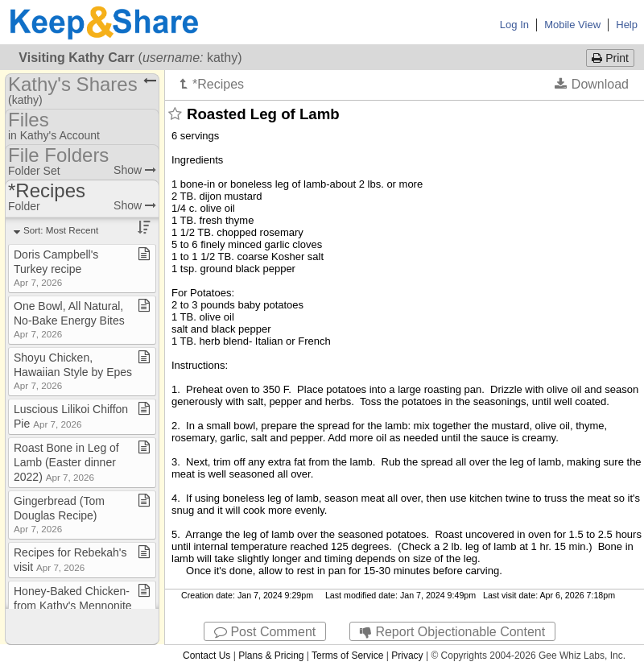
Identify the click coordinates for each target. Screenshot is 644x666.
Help (627, 25)
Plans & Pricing (271, 656)
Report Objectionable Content (452, 632)
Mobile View (572, 25)
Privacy (407, 656)
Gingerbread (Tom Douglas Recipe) (59, 514)
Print (610, 58)
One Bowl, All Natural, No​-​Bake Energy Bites (69, 319)
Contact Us (206, 656)
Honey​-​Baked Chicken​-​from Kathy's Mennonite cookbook (73, 606)
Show (135, 170)
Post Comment (265, 632)
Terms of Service (347, 656)
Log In (514, 25)
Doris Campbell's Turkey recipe (56, 268)
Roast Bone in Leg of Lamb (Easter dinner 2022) (66, 462)
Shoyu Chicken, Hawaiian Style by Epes (73, 371)
